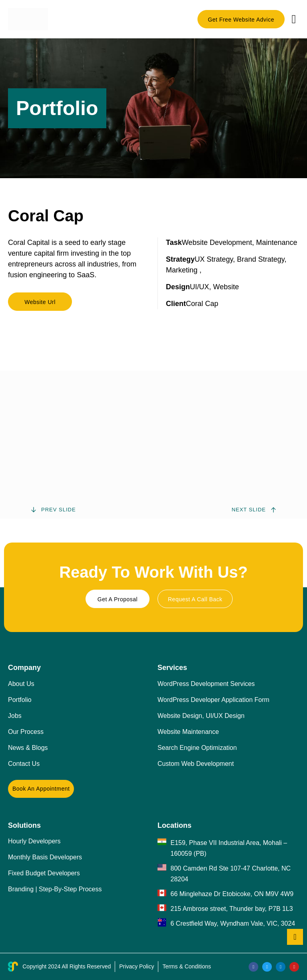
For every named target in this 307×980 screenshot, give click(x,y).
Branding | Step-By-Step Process (55, 889)
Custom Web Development (196, 764)
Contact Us (24, 764)
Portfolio (20, 700)
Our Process (26, 732)
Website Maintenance (188, 732)
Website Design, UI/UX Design (201, 716)
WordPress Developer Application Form (213, 700)
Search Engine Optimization (197, 748)
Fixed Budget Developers (44, 873)
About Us (21, 684)
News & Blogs (28, 748)
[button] (294, 19)
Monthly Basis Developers (45, 857)
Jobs (15, 716)
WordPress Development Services (206, 684)
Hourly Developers (34, 841)
